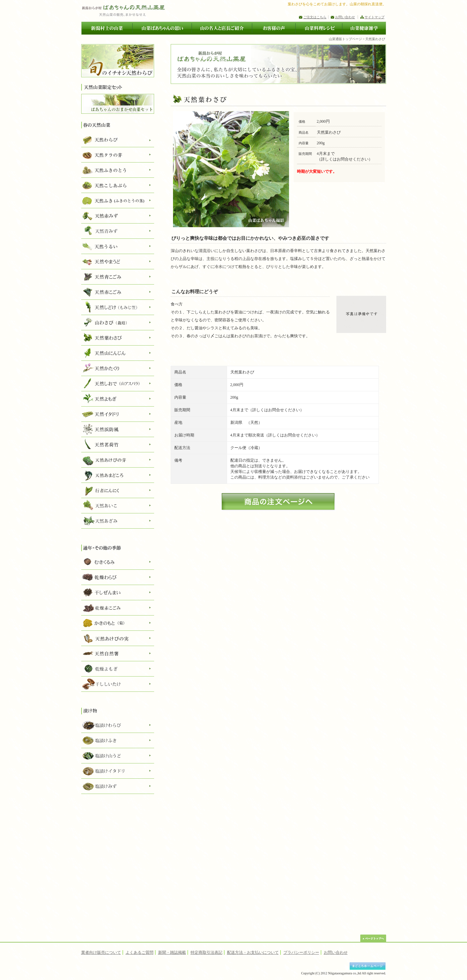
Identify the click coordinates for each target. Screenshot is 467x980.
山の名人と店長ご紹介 (222, 28)
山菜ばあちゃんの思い (162, 28)
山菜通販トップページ (345, 39)
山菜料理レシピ (319, 28)
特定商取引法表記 (206, 952)
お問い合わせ (345, 17)
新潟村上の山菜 (107, 28)
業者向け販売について (101, 952)
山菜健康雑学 (364, 28)
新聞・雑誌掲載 (172, 952)
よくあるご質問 (140, 952)
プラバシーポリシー (301, 952)
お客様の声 (274, 28)
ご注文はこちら (315, 17)
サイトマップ (375, 17)
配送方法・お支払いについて (253, 952)
